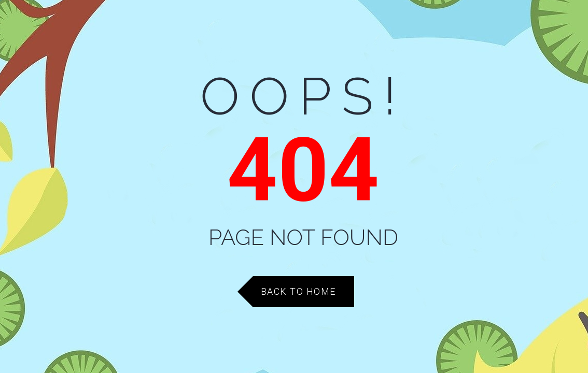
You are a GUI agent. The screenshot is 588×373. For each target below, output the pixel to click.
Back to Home (298, 291)
